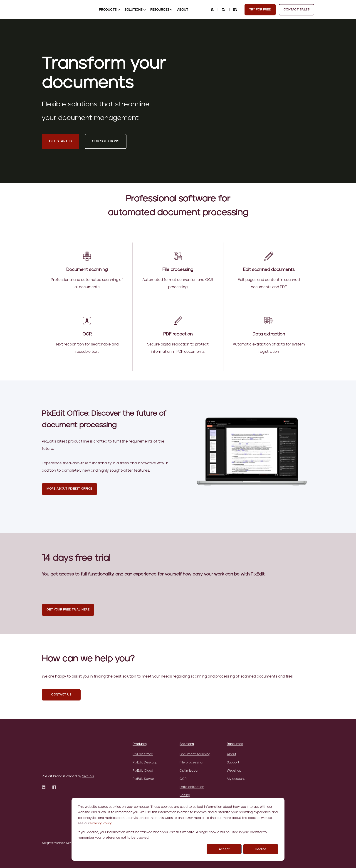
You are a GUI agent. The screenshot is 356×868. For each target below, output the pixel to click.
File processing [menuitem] (191, 763)
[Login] (213, 10)
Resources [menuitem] (235, 744)
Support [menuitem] (233, 763)
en (235, 10)
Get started (61, 141)
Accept (224, 849)
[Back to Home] (64, 10)
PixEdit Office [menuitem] (143, 754)
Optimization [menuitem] (189, 771)
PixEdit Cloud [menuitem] (143, 771)
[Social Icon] (45, 767)
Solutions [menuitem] (187, 744)
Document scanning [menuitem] (195, 754)
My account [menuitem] (236, 779)
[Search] (224, 10)
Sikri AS (88, 756)
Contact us (61, 695)
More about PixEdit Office (69, 489)
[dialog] (178, 829)
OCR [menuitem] (183, 779)
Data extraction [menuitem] (192, 787)
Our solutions (106, 141)
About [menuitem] (232, 754)
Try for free (260, 9)
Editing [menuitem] (185, 795)
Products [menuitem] (140, 744)
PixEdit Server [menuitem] (143, 779)
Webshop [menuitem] (234, 771)
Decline (261, 849)
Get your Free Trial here (68, 610)
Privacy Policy (101, 823)
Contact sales (297, 9)
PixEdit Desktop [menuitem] (145, 763)
